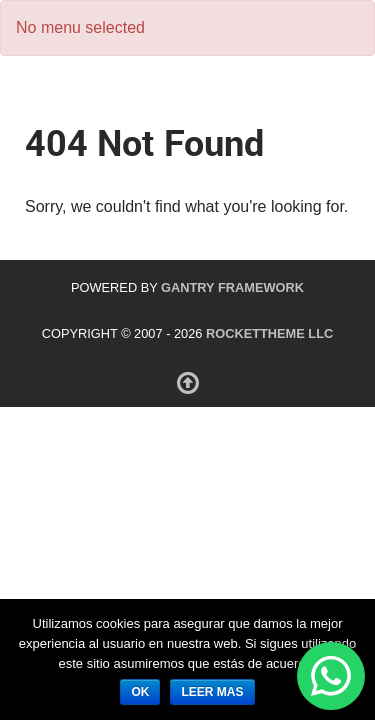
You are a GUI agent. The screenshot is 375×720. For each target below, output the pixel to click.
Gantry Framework (232, 287)
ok (140, 692)
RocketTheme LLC (269, 333)
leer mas (212, 692)
